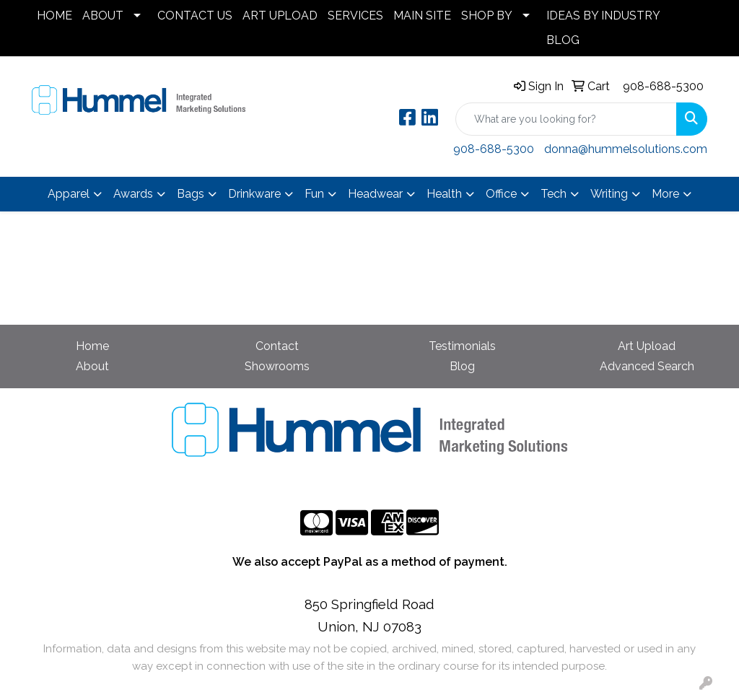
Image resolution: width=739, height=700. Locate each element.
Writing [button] (609, 194)
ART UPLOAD (280, 16)
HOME (54, 16)
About (92, 366)
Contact (277, 346)
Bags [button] (191, 194)
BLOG (563, 40)
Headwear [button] (375, 194)
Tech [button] (554, 194)
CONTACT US (195, 16)
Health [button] (444, 194)
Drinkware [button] (254, 194)
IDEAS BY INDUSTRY (603, 16)
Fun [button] (314, 194)
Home (92, 346)
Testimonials (462, 346)
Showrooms (277, 366)
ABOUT (103, 16)
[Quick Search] (566, 119)
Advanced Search (647, 366)
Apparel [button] (69, 194)
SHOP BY (487, 16)
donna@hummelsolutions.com (626, 149)
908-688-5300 (663, 86)
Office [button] (501, 194)
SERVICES (355, 16)
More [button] (665, 194)
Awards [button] (133, 194)
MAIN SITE (422, 16)
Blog (462, 366)
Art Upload (647, 346)
